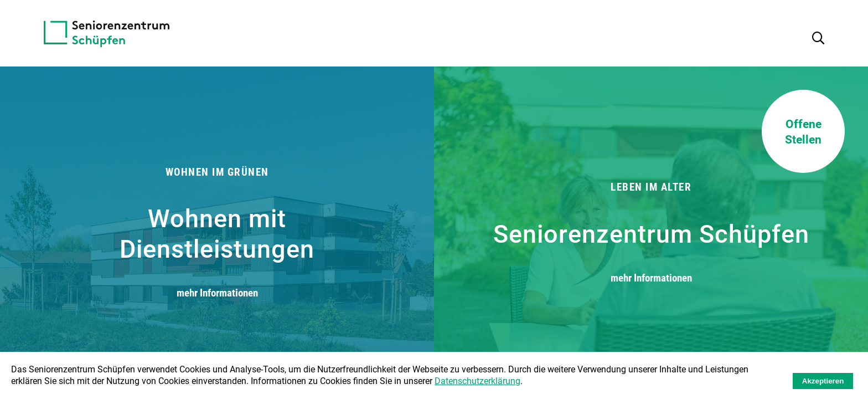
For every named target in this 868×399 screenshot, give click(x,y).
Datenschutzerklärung (477, 380)
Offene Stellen (803, 131)
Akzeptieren (823, 381)
